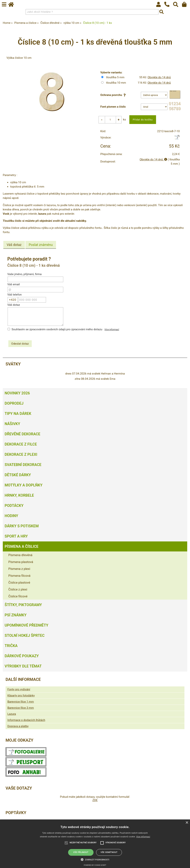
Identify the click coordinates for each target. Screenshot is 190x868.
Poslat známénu (41, 245)
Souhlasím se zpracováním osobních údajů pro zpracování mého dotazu (57, 329)
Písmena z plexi (19, 569)
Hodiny (11, 516)
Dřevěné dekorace (22, 434)
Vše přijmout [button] (81, 852)
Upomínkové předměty (26, 625)
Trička (11, 646)
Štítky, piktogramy (23, 605)
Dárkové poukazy (22, 656)
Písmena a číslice (22, 546)
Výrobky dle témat (23, 666)
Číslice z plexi (18, 589)
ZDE (95, 800)
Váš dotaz (14, 245)
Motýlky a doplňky (24, 485)
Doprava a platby (18, 726)
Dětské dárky (18, 475)
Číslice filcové (18, 596)
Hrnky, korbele (19, 495)
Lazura (12, 714)
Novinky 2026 (17, 393)
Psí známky (16, 615)
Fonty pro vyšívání (19, 689)
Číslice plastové (19, 583)
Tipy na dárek (18, 414)
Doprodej (14, 403)
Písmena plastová (21, 562)
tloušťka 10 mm (116, 83)
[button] (95, 859)
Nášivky (12, 424)
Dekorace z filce (21, 444)
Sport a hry (16, 536)
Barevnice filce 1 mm (21, 702)
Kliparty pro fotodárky (21, 696)
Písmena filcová (19, 576)
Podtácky (14, 506)
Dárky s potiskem (22, 526)
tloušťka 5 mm (115, 77)
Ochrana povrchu (114, 95)
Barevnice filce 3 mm (21, 708)
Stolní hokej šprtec (25, 635)
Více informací (112, 330)
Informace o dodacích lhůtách (26, 720)
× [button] (187, 823)
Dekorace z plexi (21, 454)
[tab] (14, 245)
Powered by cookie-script (95, 865)
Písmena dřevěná (20, 555)
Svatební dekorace (23, 465)
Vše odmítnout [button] (109, 852)
